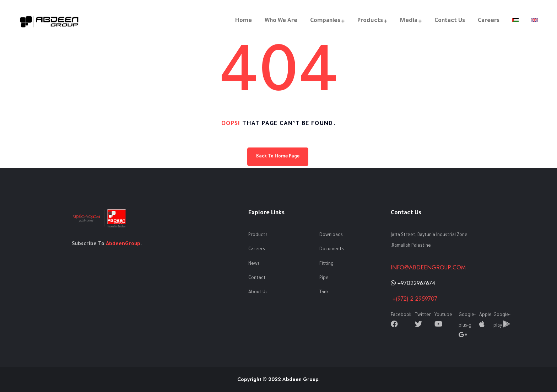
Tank (324, 292)
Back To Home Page (278, 157)
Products (370, 21)
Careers (489, 21)
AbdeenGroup (123, 245)
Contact (257, 278)
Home (244, 21)
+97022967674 (413, 283)
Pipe (324, 278)
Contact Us (450, 21)
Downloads (331, 235)
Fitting (326, 264)
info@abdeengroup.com (428, 267)
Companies (325, 21)
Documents (332, 249)
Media (409, 21)
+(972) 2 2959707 (414, 299)
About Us (258, 292)
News (254, 264)
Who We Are (281, 21)
